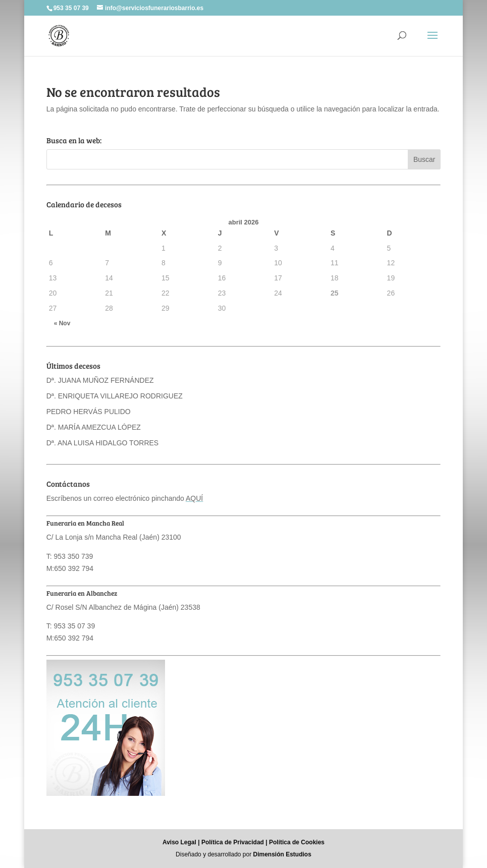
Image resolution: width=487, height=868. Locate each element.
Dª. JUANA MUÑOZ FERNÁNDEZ (100, 380)
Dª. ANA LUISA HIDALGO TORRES (103, 443)
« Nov (62, 323)
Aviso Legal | (181, 842)
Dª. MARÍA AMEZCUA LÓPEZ (94, 427)
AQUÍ (194, 498)
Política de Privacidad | (234, 842)
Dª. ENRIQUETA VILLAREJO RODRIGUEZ (115, 396)
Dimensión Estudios (282, 854)
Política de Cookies (297, 842)
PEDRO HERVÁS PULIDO (89, 412)
